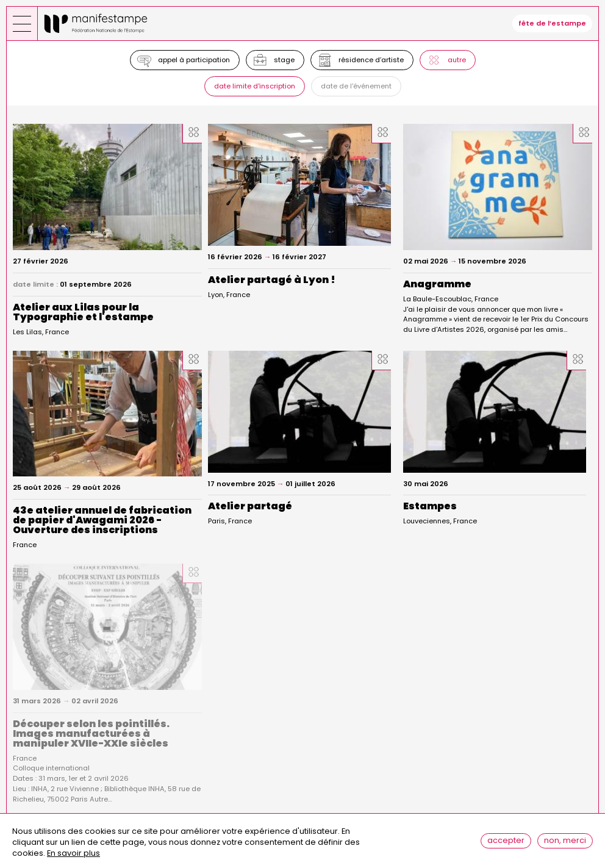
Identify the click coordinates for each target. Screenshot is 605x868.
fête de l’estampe (552, 23)
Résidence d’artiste (371, 60)
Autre (457, 60)
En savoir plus (73, 857)
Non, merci (565, 844)
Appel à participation (194, 60)
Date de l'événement (356, 86)
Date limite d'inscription (255, 86)
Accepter (506, 844)
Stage (284, 60)
